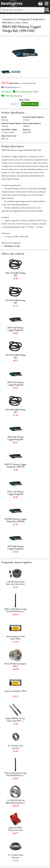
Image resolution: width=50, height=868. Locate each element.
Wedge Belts (38, 19)
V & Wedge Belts (23, 19)
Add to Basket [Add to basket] (30, 104)
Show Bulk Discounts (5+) (11, 87)
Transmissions (8, 19)
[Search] (47, 10)
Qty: (13, 104)
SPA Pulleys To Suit (12, 246)
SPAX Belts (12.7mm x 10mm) (15, 23)
